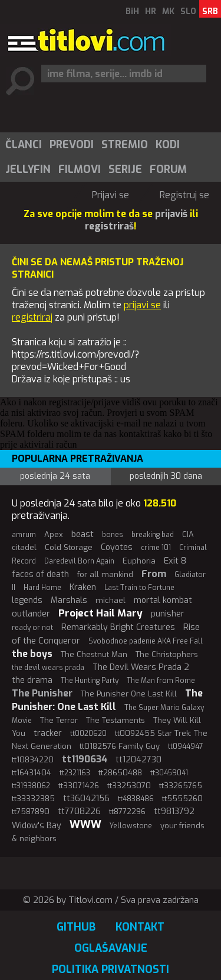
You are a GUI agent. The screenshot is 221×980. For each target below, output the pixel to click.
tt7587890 (31, 811)
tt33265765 (181, 786)
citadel (24, 547)
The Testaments (116, 720)
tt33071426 (79, 786)
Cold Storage (69, 547)
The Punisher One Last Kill (129, 694)
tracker (48, 733)
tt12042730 (138, 760)
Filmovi (80, 169)
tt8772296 (127, 811)
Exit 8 (175, 561)
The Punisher (42, 693)
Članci (24, 145)
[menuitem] (23, 145)
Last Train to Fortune (139, 588)
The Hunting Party (90, 681)
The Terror (59, 720)
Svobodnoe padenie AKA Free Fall (146, 641)
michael (111, 600)
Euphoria (139, 561)
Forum (168, 169)
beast (83, 534)
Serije (125, 169)
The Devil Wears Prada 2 (141, 667)
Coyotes (117, 547)
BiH (132, 11)
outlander (31, 614)
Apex (54, 534)
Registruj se (184, 195)
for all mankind (105, 574)
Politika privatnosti (111, 969)
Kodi (168, 145)
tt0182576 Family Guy (120, 746)
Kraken (83, 587)
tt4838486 (136, 799)
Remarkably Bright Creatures (118, 627)
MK (168, 11)
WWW (85, 825)
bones (113, 535)
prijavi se (142, 305)
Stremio (125, 145)
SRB (210, 11)
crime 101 (156, 548)
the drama (32, 680)
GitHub (76, 927)
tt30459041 (169, 773)
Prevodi (72, 145)
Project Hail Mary (100, 613)
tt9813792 (174, 811)
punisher (168, 614)
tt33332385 (33, 799)
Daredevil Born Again (79, 561)
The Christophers (167, 654)
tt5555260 (182, 799)
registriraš (109, 226)
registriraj (32, 317)
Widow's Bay (37, 826)
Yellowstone (131, 826)
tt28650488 (120, 773)
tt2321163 (75, 773)
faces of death (40, 574)
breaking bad (153, 535)
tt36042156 (86, 799)
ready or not (32, 628)
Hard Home (42, 588)
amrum (24, 535)
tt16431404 (32, 773)
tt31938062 (31, 786)
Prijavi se (111, 195)
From (154, 574)
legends (27, 600)
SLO (188, 11)
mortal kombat (163, 600)
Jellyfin (28, 169)
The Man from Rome (161, 681)
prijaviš (171, 214)
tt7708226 (79, 811)
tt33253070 (129, 786)
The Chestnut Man (94, 654)
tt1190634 (85, 759)
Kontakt (140, 927)
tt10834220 (33, 760)
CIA (188, 534)
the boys (32, 654)
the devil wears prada (48, 668)
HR (151, 11)
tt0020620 (88, 734)
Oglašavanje (111, 948)
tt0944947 (186, 746)
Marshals (69, 600)
